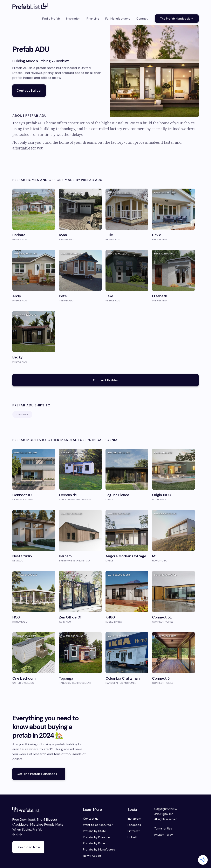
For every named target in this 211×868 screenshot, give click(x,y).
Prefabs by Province (96, 837)
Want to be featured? (98, 825)
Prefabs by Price (94, 843)
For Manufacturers (118, 19)
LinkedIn (133, 837)
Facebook (134, 825)
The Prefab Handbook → (177, 19)
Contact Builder (29, 90)
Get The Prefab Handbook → (39, 774)
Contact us (91, 819)
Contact (142, 19)
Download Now (28, 847)
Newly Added (92, 856)
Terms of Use (163, 828)
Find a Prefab (51, 19)
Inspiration (73, 19)
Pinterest (134, 831)
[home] (30, 6)
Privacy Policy (164, 835)
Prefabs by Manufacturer (100, 849)
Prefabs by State (94, 831)
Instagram (134, 819)
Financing (93, 19)
